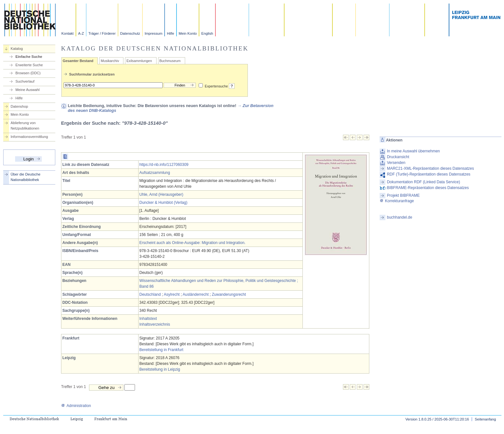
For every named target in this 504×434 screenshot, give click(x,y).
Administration (76, 406)
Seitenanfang (485, 419)
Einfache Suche (29, 57)
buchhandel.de (400, 217)
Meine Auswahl (27, 90)
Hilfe (170, 33)
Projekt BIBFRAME (403, 195)
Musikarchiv (110, 61)
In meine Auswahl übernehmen (414, 151)
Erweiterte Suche (29, 65)
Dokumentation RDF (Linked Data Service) (423, 182)
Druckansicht (398, 157)
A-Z (81, 33)
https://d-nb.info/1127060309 (164, 165)
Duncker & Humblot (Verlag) (163, 203)
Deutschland (150, 294)
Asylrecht (172, 294)
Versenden (396, 163)
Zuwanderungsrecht (229, 294)
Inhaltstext (148, 319)
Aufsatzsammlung (155, 173)
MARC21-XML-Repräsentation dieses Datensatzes (431, 168)
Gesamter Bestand (78, 61)
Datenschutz (130, 33)
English (207, 33)
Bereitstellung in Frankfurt (162, 350)
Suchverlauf (25, 81)
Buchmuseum (170, 61)
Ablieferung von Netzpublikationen (25, 126)
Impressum (153, 33)
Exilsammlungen (139, 61)
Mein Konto (188, 33)
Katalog (17, 49)
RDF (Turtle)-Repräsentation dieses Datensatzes (429, 174)
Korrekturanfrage (397, 201)
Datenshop (19, 106)
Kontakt (67, 33)
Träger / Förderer (102, 33)
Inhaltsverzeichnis (155, 324)
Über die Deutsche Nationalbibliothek (26, 177)
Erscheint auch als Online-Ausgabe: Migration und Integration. (193, 243)
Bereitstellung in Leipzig (160, 369)
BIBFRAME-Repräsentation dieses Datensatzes (428, 188)
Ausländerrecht (196, 294)
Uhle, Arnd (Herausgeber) (162, 194)
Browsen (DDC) (28, 73)
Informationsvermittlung (29, 137)
